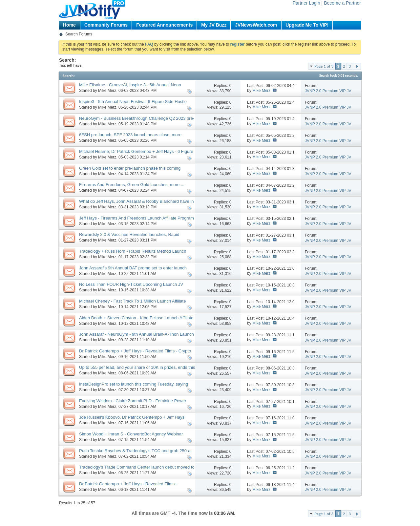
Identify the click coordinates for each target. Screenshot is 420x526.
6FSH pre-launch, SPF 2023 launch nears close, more (130, 135)
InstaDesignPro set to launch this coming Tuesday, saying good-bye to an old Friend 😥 (134, 387)
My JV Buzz (214, 25)
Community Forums (106, 25)
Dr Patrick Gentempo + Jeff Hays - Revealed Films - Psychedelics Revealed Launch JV (128, 487)
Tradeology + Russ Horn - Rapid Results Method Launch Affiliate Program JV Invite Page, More (133, 254)
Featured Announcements (164, 25)
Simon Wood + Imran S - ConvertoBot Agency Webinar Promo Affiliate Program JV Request (131, 437)
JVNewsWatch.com (256, 25)
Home (69, 25)
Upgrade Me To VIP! (307, 25)
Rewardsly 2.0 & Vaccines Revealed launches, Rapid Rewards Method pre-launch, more (129, 237)
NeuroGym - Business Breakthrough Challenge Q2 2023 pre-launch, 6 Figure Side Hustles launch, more (137, 121)
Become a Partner (342, 3)
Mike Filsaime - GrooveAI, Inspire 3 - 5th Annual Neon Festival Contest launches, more (130, 88)
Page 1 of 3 (324, 66)
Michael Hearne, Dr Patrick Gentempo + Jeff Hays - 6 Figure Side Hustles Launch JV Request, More (136, 154)
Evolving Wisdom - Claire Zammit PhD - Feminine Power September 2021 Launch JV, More (133, 404)
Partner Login (306, 3)
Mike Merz (107, 91)
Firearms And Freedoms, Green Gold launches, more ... (132, 185)
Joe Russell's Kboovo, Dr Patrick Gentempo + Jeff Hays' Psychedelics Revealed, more (132, 420)
